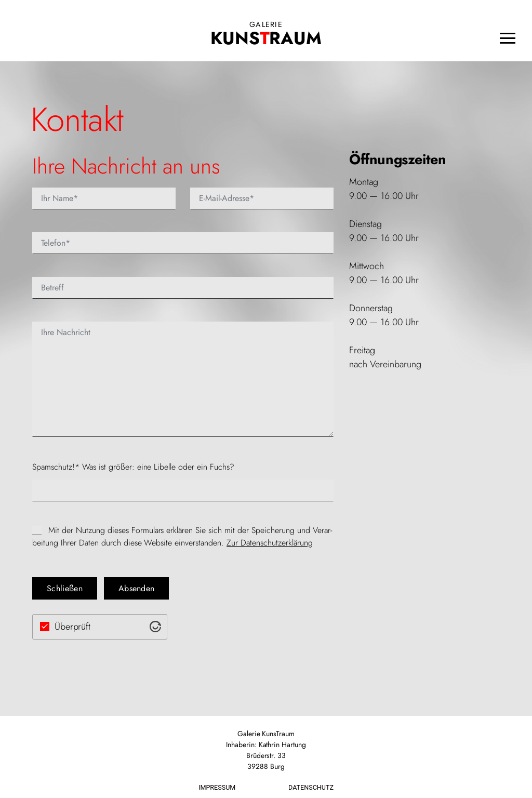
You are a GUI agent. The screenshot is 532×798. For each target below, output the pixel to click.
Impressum (217, 787)
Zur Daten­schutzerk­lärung (270, 543)
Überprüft (73, 627)
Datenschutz (311, 787)
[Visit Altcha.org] (155, 627)
